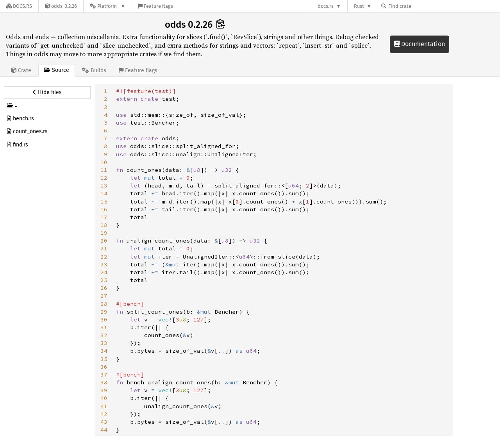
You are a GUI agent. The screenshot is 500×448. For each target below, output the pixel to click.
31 (104, 327)
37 (104, 375)
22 (104, 257)
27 (104, 296)
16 (104, 209)
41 (104, 406)
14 (104, 193)
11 (104, 170)
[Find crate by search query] (420, 6)
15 (104, 202)
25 (104, 280)
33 (104, 343)
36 (104, 367)
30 (104, 319)
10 (104, 162)
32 (104, 335)
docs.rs (326, 6)
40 (104, 398)
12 (104, 178)
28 (104, 304)
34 (104, 351)
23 (104, 264)
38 (104, 382)
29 (104, 312)
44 (104, 430)
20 (104, 241)
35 (104, 359)
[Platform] (108, 6)
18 (104, 225)
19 (104, 233)
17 (104, 217)
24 (104, 272)
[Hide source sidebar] (47, 93)
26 (104, 288)
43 (104, 422)
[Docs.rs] (19, 6)
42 (104, 414)
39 (104, 390)
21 (104, 248)
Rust (359, 6)
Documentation (420, 44)
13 (104, 186)
